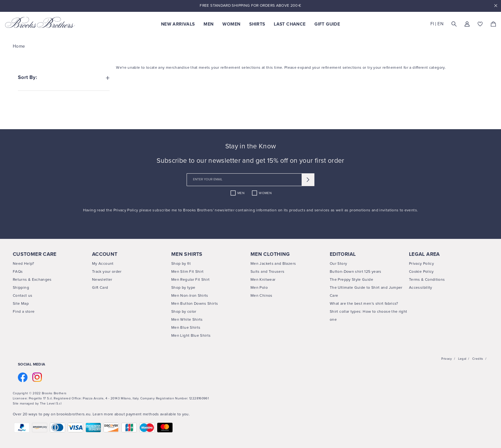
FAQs (18, 272)
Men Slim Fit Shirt (187, 272)
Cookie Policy (421, 272)
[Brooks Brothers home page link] (40, 23)
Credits (478, 359)
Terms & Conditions (427, 280)
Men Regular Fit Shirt (191, 280)
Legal (462, 359)
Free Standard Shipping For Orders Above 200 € (250, 6)
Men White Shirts (187, 320)
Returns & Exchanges (32, 280)
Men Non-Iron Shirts (190, 296)
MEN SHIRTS (187, 254)
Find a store (24, 312)
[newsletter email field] (250, 180)
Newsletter (102, 280)
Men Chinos (262, 296)
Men (208, 24)
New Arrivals (178, 24)
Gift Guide (327, 24)
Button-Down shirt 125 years (356, 272)
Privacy (447, 359)
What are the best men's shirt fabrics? (364, 304)
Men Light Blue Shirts (191, 336)
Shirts (257, 24)
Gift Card (100, 288)
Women (231, 24)
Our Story (338, 264)
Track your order (107, 272)
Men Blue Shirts (186, 328)
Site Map (21, 304)
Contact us (23, 296)
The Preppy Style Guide (351, 280)
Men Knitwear (263, 280)
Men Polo (259, 288)
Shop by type (183, 288)
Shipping (21, 288)
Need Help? (24, 264)
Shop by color (184, 312)
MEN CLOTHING (270, 254)
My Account (103, 264)
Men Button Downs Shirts (195, 304)
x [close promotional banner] (496, 6)
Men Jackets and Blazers (273, 264)
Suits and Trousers (267, 272)
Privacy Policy (126, 210)
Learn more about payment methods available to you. (141, 414)
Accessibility (421, 288)
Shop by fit (181, 264)
